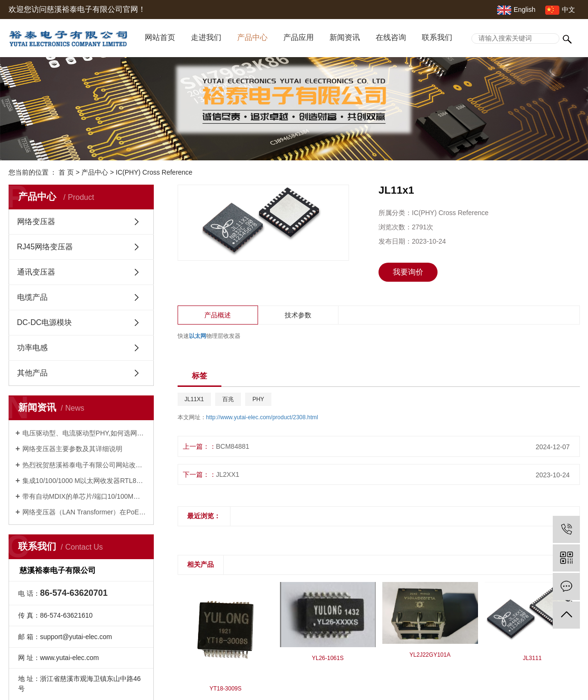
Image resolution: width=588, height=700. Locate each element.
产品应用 (299, 37)
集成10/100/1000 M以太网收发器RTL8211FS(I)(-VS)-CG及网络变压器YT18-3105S (85, 481)
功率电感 (32, 348)
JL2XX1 (228, 474)
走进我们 (206, 37)
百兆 (228, 399)
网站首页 (160, 37)
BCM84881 (233, 446)
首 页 (66, 172)
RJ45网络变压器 (45, 247)
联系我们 (437, 37)
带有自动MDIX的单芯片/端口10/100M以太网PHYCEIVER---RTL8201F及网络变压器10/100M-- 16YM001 (85, 496)
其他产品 (32, 373)
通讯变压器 (36, 272)
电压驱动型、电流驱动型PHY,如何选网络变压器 (85, 433)
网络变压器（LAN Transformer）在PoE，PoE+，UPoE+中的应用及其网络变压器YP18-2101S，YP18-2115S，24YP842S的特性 (85, 512)
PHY (258, 399)
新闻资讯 (345, 37)
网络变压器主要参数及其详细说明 (72, 449)
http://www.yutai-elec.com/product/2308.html (262, 417)
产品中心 (252, 37)
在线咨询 (391, 37)
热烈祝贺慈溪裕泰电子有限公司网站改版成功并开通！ (85, 465)
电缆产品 (32, 297)
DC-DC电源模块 (45, 322)
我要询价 (408, 272)
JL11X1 (194, 399)
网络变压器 (36, 222)
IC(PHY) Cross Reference (154, 172)
